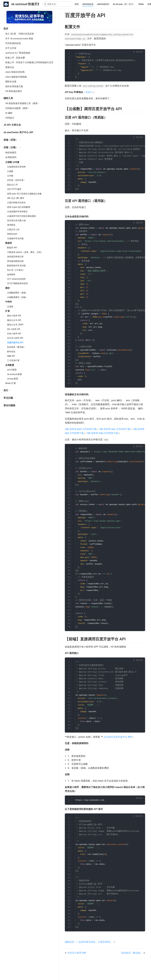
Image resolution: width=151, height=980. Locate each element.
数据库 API (12, 248)
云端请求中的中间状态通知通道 (22, 216)
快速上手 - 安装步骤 (15, 58)
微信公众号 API (14, 320)
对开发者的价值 (13, 43)
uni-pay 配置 (13, 379)
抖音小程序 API (14, 334)
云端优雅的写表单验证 (17, 211)
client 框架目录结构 (15, 72)
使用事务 (11, 275)
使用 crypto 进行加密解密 (19, 207)
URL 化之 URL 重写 (16, 198)
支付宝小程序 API (15, 338)
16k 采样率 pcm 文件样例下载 (82, 436)
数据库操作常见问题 (16, 266)
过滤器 (10, 306)
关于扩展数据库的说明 (17, 283)
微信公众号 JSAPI (15, 325)
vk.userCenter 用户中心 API (18, 132)
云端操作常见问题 (15, 238)
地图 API (11, 356)
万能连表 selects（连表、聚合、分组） (25, 252)
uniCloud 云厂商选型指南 (18, 53)
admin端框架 (103, 4)
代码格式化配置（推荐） (17, 108)
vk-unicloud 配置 (15, 374)
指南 (77, 4)
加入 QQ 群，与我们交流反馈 (20, 34)
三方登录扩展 (13, 360)
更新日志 (10, 67)
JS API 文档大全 (12, 125)
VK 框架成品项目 (14, 91)
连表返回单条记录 (15, 257)
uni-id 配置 (12, 370)
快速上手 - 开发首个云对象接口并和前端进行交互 (29, 62)
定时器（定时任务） (16, 180)
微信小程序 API (14, 316)
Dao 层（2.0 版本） (16, 270)
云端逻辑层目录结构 (16, 167)
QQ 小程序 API (14, 329)
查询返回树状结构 (15, 261)
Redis (141, 4)
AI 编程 (9, 113)
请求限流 (11, 225)
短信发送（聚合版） (16, 347)
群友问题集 (9, 405)
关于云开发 (11, 48)
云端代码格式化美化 (16, 203)
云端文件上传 (13, 229)
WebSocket (12, 234)
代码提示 (10, 118)
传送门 (90, 93)
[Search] (57, 4)
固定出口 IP (12, 185)
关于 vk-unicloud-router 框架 (19, 39)
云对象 (10, 176)
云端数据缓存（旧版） (17, 297)
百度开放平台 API (15, 343)
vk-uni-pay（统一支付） (124, 4)
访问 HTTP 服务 (14, 189)
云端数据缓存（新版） (17, 293)
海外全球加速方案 (14, 86)
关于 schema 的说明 (16, 279)
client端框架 (88, 4)
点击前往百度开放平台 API (119, 751)
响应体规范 (11, 153)
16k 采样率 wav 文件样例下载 (116, 436)
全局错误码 (11, 157)
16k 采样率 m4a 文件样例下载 (103, 440)
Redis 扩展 (11, 383)
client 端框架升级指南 (16, 77)
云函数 (10, 171)
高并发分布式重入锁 (16, 220)
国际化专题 (11, 82)
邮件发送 (11, 352)
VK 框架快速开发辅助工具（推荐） (22, 103)
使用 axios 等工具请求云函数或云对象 (24, 194)
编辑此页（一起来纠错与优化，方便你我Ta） (88, 959)
